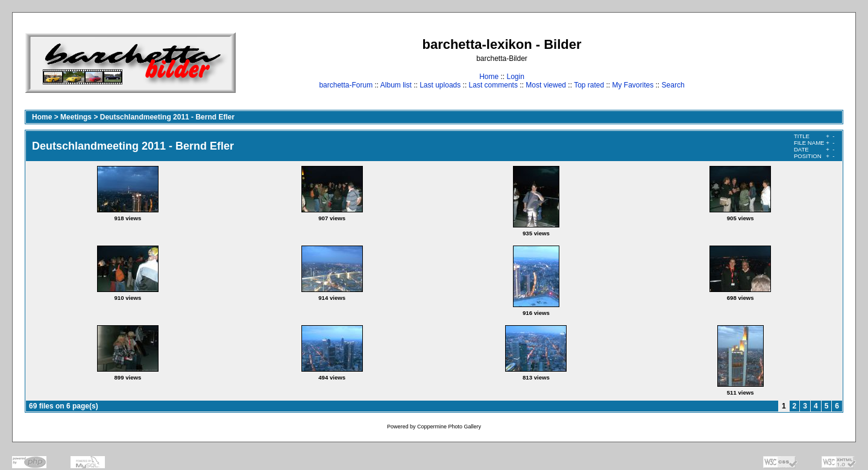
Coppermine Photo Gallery (449, 427)
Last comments (493, 85)
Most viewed (546, 85)
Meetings (76, 117)
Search (673, 85)
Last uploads (440, 85)
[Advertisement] (806, 62)
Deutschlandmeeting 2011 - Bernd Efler (167, 117)
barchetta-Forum (346, 85)
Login (515, 77)
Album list (396, 85)
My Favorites (633, 85)
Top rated (589, 85)
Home (489, 77)
